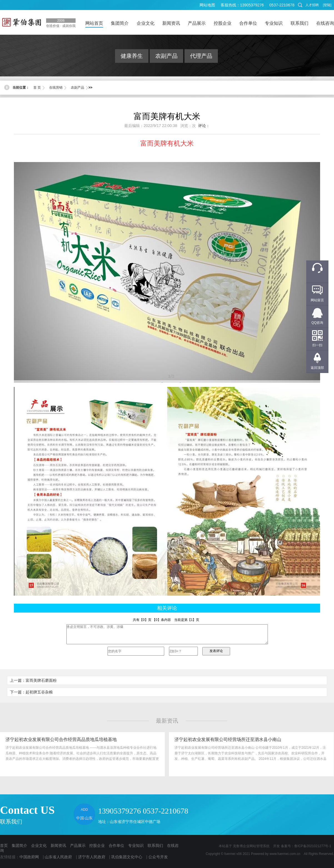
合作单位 (116, 845)
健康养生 (132, 56)
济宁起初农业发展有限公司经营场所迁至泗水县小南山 (228, 739)
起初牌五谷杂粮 (39, 692)
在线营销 (56, 88)
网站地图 (207, 5)
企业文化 (39, 845)
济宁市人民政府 (92, 857)
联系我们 (155, 845)
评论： (204, 126)
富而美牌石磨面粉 (41, 680)
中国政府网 (29, 857)
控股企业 (97, 845)
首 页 (37, 88)
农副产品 (166, 56)
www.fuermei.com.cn (285, 854)
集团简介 (19, 845)
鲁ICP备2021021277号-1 (313, 846)
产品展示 (78, 845)
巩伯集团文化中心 (127, 857)
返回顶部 (317, 368)
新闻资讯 (58, 845)
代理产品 (201, 56)
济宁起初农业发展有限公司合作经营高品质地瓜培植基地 (61, 739)
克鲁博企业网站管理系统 (251, 846)
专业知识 (136, 845)
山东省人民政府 (58, 857)
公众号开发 (158, 857)
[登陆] (327, 5)
